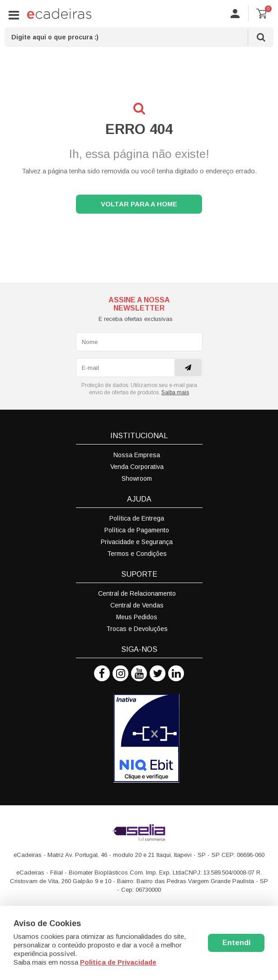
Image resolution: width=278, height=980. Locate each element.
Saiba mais (175, 392)
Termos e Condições (137, 554)
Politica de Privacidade (118, 962)
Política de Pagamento (137, 530)
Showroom (137, 478)
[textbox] (139, 37)
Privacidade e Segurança (137, 542)
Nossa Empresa (137, 455)
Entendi (236, 943)
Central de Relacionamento (137, 593)
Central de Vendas (137, 605)
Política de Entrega (137, 518)
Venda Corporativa (137, 467)
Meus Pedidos (137, 617)
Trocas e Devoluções (137, 629)
